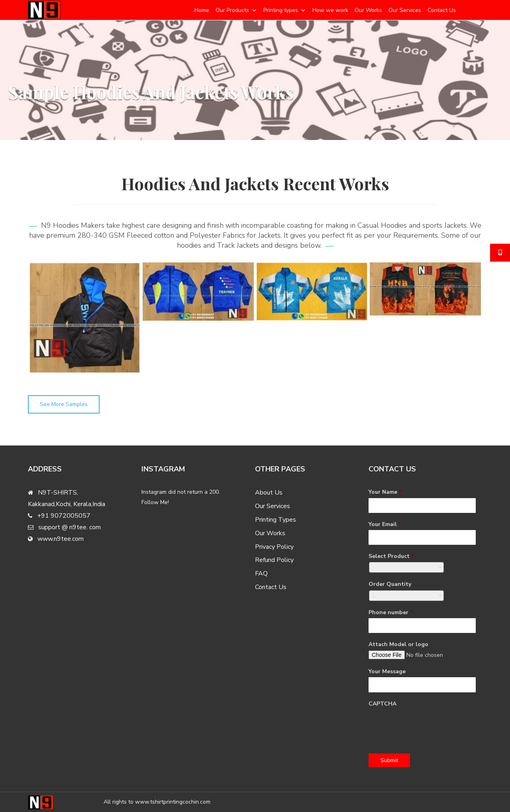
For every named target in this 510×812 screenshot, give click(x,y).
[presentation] (429, 725)
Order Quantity (390, 584)
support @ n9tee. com (70, 527)
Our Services (405, 10)
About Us (269, 493)
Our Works (368, 10)
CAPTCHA (382, 704)
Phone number (391, 613)
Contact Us (442, 10)
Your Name (385, 492)
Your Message (387, 672)
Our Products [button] (232, 10)
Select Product (391, 556)
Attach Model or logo (398, 644)
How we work (330, 10)
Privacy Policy (274, 547)
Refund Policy (274, 560)
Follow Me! (155, 502)
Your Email (385, 524)
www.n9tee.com (61, 539)
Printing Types (276, 520)
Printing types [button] (281, 10)
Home (202, 10)
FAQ (261, 574)
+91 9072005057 (64, 516)
